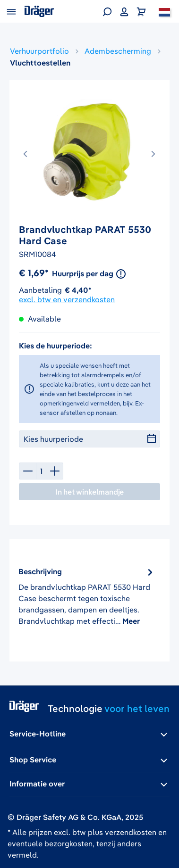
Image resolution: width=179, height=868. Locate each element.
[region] (89, 157)
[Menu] (11, 11)
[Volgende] (153, 152)
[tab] (87, 596)
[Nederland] (164, 11)
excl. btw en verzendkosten (67, 299)
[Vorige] (26, 152)
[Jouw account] (124, 11)
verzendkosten (131, 832)
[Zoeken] (107, 11)
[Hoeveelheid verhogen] (55, 471)
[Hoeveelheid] (41, 471)
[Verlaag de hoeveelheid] (27, 471)
